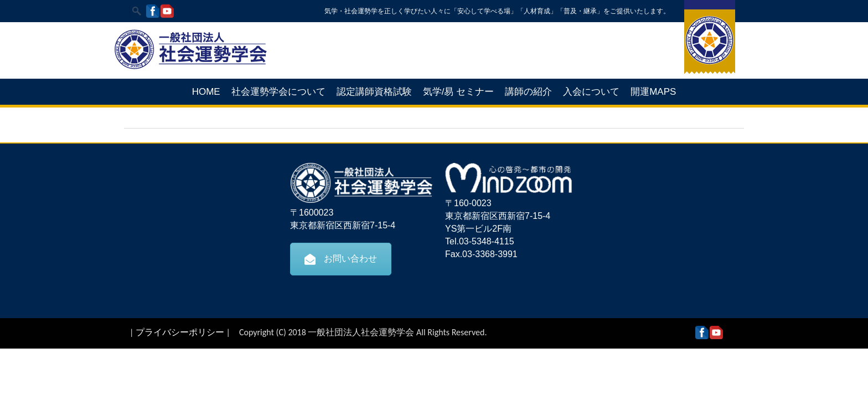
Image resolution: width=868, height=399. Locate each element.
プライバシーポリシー (180, 332)
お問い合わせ (341, 259)
